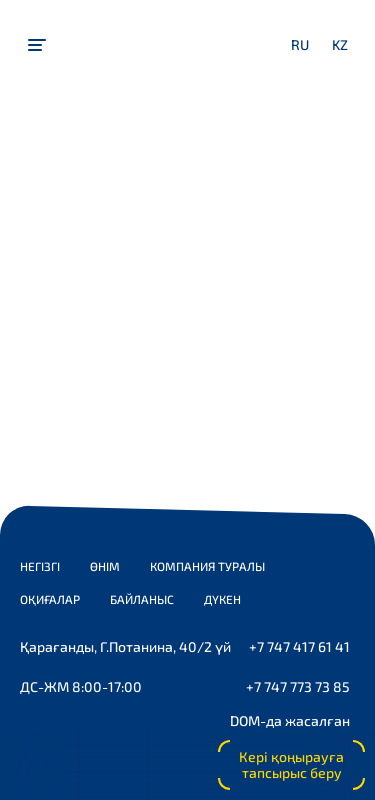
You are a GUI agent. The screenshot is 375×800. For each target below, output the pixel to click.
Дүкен (222, 599)
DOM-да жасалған (290, 721)
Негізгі (40, 566)
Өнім (105, 566)
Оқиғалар (50, 599)
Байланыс (142, 599)
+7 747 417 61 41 (299, 646)
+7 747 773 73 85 (298, 686)
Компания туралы (207, 566)
